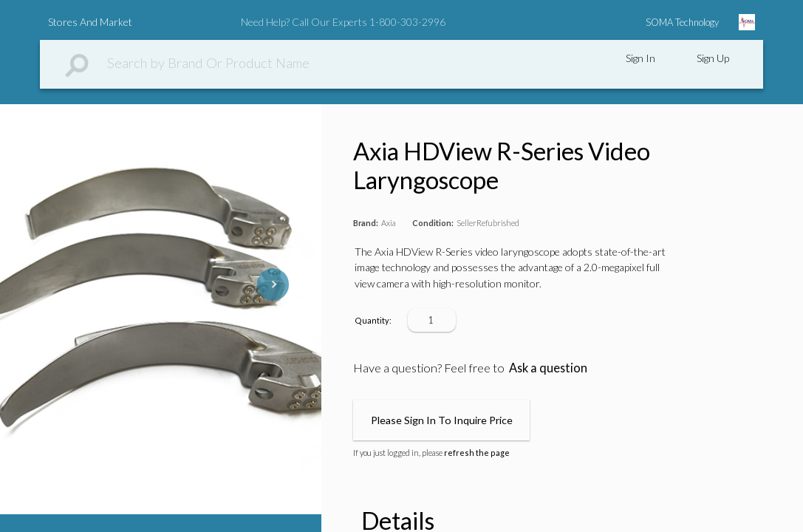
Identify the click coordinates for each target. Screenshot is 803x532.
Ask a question (548, 368)
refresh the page (477, 453)
